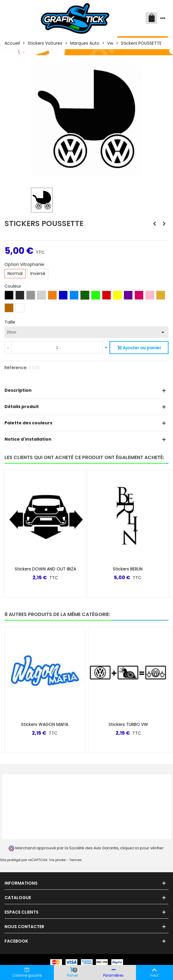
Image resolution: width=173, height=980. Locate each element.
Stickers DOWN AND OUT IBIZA (45, 569)
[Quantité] (57, 348)
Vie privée (57, 860)
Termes (76, 860)
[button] (154, 614)
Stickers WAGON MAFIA (45, 724)
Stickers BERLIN (128, 569)
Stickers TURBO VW (128, 724)
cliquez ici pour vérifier (142, 848)
